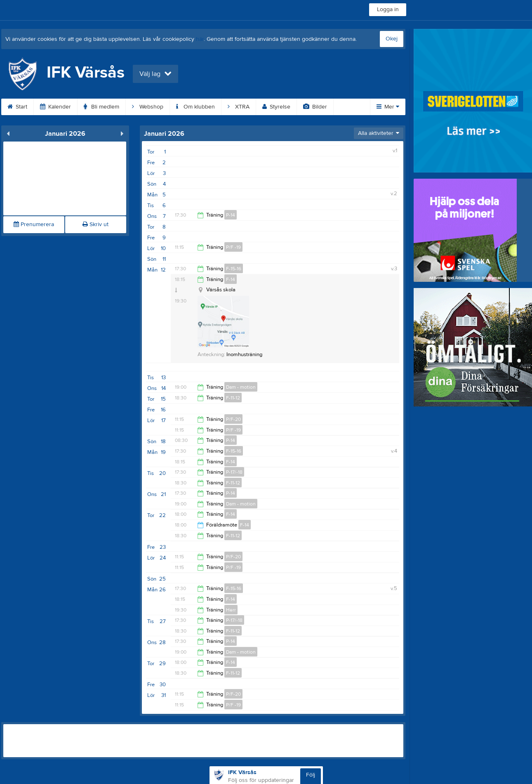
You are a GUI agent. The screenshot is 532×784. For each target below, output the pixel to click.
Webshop (148, 107)
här (200, 39)
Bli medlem (101, 107)
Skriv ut (95, 224)
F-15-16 (234, 269)
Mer (388, 107)
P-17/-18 (234, 472)
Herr (231, 610)
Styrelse (276, 107)
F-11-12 (233, 398)
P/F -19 (233, 247)
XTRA (239, 107)
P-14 (231, 215)
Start (17, 107)
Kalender (55, 107)
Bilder (315, 107)
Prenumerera (34, 224)
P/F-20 (233, 419)
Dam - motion (241, 387)
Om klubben (195, 107)
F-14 (231, 279)
